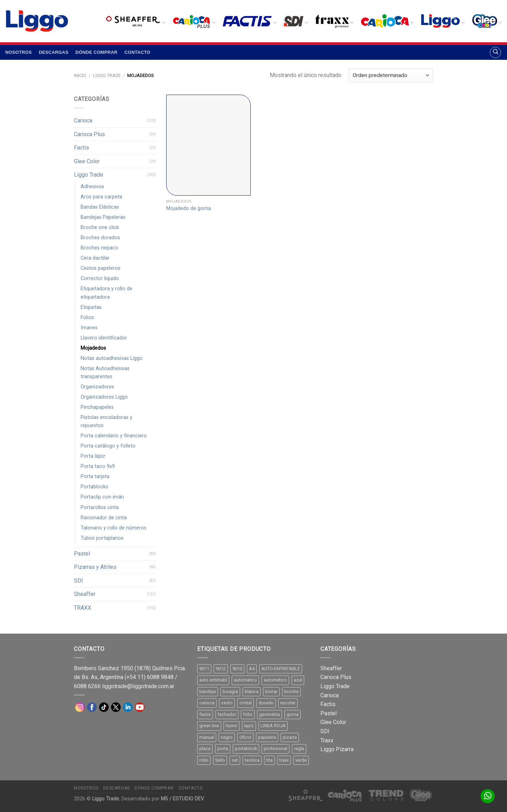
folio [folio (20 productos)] (248, 714)
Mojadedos (93, 348)
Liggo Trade (107, 75)
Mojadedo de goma (189, 208)
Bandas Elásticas (100, 207)
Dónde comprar (96, 52)
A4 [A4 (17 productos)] (252, 669)
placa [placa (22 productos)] (205, 748)
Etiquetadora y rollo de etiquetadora (107, 293)
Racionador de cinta (104, 518)
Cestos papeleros (101, 268)
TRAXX (83, 608)
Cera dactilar (95, 258)
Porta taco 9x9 (98, 466)
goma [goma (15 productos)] (293, 714)
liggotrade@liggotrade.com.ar (138, 686)
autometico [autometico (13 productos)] (275, 680)
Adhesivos (92, 187)
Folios (87, 318)
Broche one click (100, 227)
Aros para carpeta (101, 197)
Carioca (83, 120)
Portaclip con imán (102, 497)
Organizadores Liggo (104, 397)
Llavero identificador (104, 338)
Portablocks (94, 487)
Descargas (54, 52)
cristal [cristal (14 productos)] (246, 703)
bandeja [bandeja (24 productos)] (208, 692)
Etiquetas (91, 307)
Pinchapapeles (97, 407)
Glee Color (87, 161)
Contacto (137, 52)
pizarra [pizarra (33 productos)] (290, 737)
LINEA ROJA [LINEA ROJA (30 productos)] (273, 726)
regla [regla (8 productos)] (299, 748)
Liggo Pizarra (337, 749)
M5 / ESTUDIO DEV (182, 799)
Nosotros (18, 52)
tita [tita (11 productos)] (269, 760)
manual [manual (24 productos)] (207, 737)
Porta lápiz (93, 456)
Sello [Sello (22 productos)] (220, 760)
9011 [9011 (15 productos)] (204, 669)
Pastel (82, 554)
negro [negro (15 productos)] (227, 737)
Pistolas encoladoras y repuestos (107, 421)
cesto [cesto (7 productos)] (227, 703)
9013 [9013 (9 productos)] (237, 669)
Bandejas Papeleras (103, 217)
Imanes (89, 328)
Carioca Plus (89, 134)
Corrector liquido (100, 278)
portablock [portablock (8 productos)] (246, 748)
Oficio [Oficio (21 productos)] (245, 737)
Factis (82, 148)
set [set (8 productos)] (235, 760)
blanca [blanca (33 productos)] (252, 692)
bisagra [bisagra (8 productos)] (230, 692)
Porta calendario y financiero (114, 436)
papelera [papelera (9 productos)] (267, 737)
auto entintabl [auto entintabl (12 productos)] (213, 680)
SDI (79, 581)
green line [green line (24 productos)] (209, 726)
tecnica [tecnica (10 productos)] (252, 760)
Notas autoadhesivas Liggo (112, 358)
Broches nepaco (99, 248)
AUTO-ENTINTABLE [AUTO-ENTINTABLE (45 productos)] (281, 669)
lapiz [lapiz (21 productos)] (249, 726)
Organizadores (97, 387)
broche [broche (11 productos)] (291, 692)
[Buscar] (495, 52)
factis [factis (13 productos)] (205, 714)
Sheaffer (85, 594)
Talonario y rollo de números (114, 528)
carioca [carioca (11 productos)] (207, 703)
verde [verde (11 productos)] (301, 760)
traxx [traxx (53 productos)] (284, 760)
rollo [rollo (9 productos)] (204, 760)
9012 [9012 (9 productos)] (221, 669)
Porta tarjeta (95, 477)
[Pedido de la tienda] (391, 75)
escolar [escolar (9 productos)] (288, 703)
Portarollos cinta (100, 507)
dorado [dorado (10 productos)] (266, 703)
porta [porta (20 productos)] (223, 748)
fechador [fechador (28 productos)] (227, 714)
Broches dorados (100, 238)
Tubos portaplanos (102, 538)
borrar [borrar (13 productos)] (271, 692)
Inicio (80, 75)
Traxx (327, 740)
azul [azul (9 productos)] (298, 680)
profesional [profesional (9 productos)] (276, 748)
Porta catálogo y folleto (108, 446)
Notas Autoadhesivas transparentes (105, 373)
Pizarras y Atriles (95, 567)
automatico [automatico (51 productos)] (245, 680)
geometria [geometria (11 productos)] (270, 714)
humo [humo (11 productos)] (231, 726)
